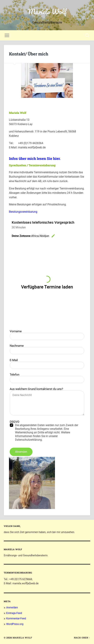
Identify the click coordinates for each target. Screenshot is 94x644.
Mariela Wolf (47, 12)
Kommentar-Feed (16, 618)
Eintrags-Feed (14, 613)
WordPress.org (15, 624)
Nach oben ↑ (82, 638)
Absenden (21, 452)
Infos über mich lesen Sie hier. (35, 158)
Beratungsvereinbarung (23, 212)
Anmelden (12, 608)
